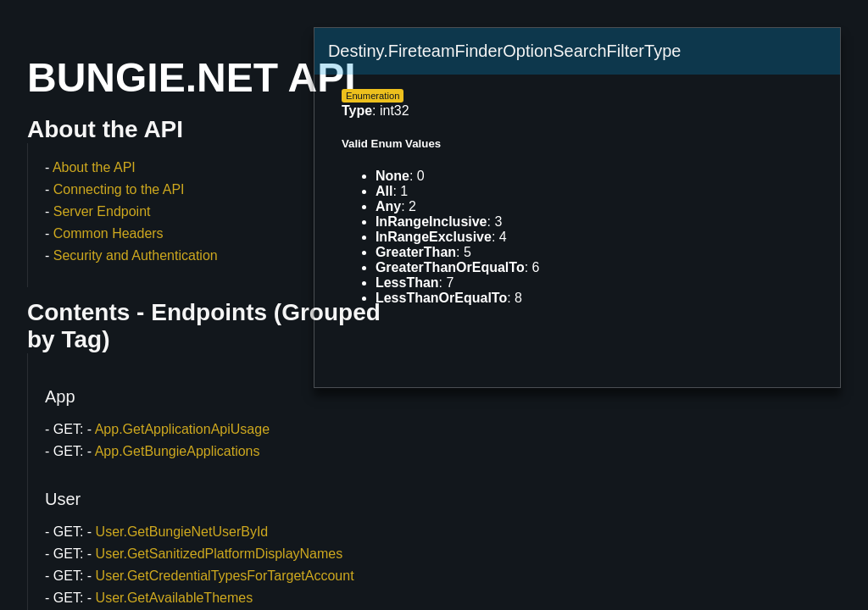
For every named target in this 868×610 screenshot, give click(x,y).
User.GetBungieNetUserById (182, 532)
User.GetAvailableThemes (175, 598)
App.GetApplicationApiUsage (182, 429)
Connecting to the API (119, 189)
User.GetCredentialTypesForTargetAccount (225, 576)
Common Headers (108, 233)
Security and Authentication (136, 255)
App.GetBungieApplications (178, 451)
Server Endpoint (102, 211)
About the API (94, 167)
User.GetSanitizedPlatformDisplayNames (220, 554)
